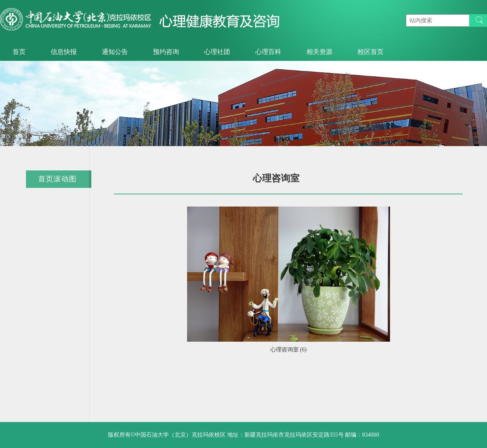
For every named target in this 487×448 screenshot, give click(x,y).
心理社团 (217, 52)
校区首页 (371, 52)
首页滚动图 (57, 179)
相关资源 (319, 52)
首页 (19, 52)
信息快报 (64, 52)
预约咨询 (166, 52)
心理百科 (268, 52)
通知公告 (115, 52)
